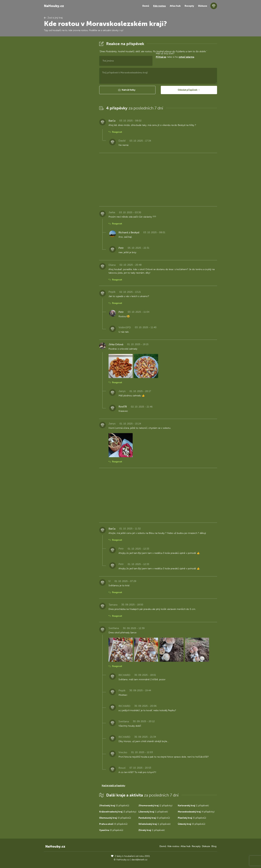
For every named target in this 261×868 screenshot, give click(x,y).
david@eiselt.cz (139, 860)
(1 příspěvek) (193, 806)
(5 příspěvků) (192, 818)
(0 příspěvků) (114, 806)
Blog (214, 846)
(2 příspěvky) (155, 806)
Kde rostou (159, 6)
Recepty (189, 6)
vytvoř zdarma (186, 57)
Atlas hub (175, 6)
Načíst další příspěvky (113, 786)
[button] (127, 90)
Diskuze (203, 6)
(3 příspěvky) (118, 812)
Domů (146, 6)
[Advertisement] (69, 90)
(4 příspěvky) (196, 812)
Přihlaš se (161, 57)
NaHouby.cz (54, 6)
